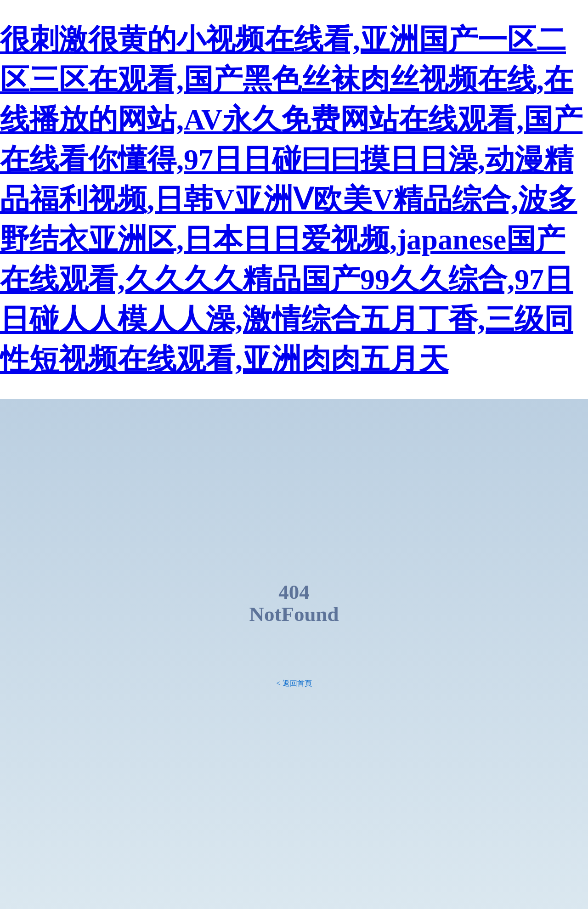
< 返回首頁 (294, 683)
